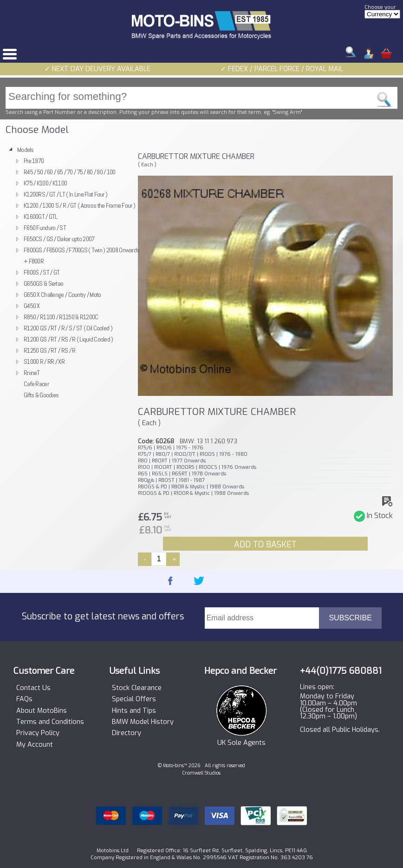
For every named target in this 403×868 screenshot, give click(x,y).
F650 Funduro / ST (45, 228)
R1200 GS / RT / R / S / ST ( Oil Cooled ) (68, 328)
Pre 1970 (34, 161)
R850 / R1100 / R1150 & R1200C (61, 317)
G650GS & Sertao (43, 283)
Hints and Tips (134, 711)
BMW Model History (143, 722)
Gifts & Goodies (41, 395)
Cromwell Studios (201, 773)
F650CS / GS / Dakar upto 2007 (59, 239)
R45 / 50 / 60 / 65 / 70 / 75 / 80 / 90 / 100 (70, 172)
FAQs (24, 699)
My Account (35, 745)
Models (26, 150)
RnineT (32, 373)
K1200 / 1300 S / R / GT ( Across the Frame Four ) (79, 205)
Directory (127, 733)
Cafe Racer (36, 384)
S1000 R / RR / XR (44, 362)
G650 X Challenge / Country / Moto (62, 295)
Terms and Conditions (50, 722)
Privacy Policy (38, 733)
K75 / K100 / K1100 (45, 183)
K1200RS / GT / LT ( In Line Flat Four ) (65, 194)
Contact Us (33, 688)
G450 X (32, 306)
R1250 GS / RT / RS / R (49, 350)
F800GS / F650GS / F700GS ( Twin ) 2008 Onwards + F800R (81, 256)
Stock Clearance (137, 688)
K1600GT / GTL (41, 217)
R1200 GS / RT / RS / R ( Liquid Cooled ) (68, 339)
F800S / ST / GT (42, 272)
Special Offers (134, 699)
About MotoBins (42, 711)
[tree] (69, 272)
